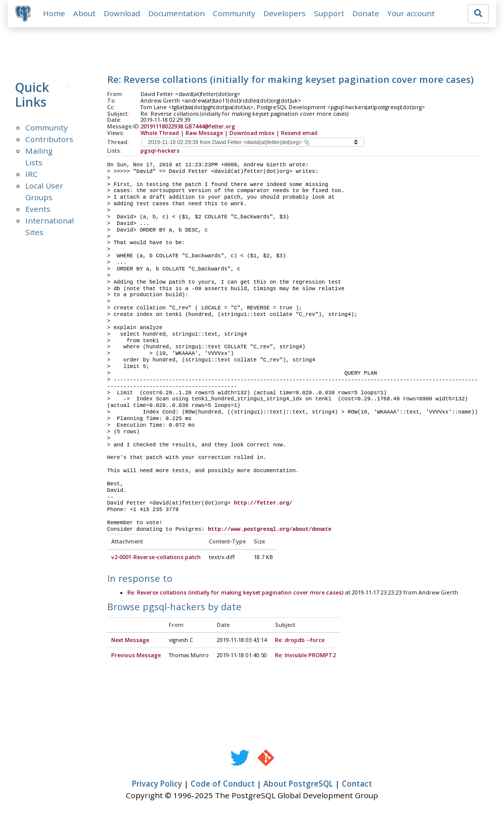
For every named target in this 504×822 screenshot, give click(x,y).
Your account (411, 14)
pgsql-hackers (160, 151)
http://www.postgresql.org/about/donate (269, 530)
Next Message (130, 641)
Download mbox (252, 133)
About (85, 14)
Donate (366, 14)
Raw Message (204, 133)
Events (38, 209)
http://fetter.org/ (263, 504)
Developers (285, 14)
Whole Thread (160, 133)
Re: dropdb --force (300, 641)
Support (330, 14)
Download (122, 14)
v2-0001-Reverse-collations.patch (156, 558)
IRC (32, 174)
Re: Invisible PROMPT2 (305, 656)
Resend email (299, 133)
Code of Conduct (223, 785)
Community (235, 14)
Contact (357, 785)
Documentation (177, 14)
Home (55, 14)
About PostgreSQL (298, 785)
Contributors (49, 140)
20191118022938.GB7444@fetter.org (188, 127)
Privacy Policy (157, 785)
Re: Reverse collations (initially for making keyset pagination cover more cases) (236, 593)
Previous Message (136, 656)
